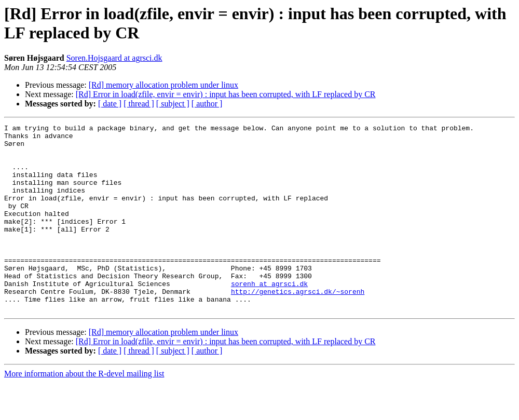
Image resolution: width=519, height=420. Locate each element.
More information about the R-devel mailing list (84, 411)
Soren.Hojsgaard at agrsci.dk (114, 58)
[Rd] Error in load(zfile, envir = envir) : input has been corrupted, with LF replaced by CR (226, 94)
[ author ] (207, 104)
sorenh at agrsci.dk (269, 316)
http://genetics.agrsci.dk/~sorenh (298, 326)
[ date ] (110, 104)
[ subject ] (173, 104)
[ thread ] (139, 104)
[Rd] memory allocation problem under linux (163, 85)
